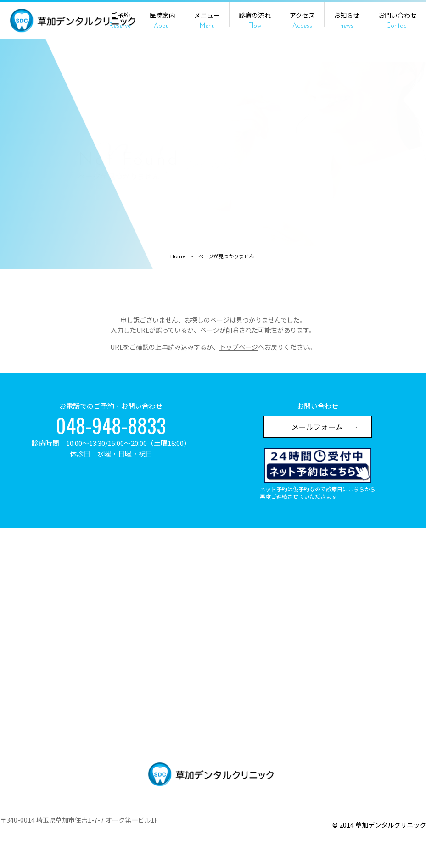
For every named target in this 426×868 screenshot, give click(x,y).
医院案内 (163, 20)
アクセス (302, 20)
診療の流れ (255, 20)
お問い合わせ (398, 20)
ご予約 (120, 20)
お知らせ (347, 20)
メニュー (207, 20)
